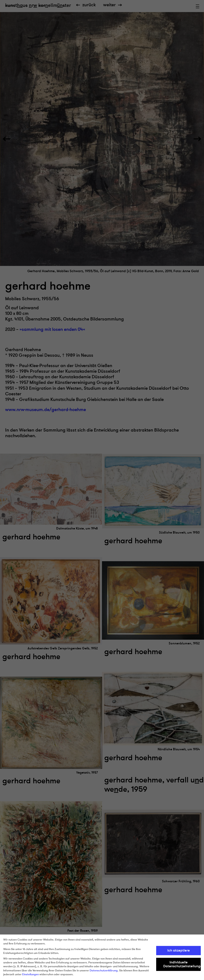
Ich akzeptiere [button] (179, 950)
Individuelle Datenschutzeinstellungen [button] (182, 964)
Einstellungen (30, 974)
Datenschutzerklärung (104, 971)
